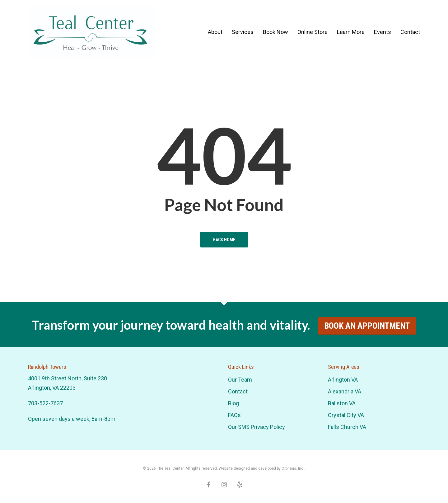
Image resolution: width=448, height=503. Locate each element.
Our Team (240, 380)
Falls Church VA (347, 427)
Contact (238, 391)
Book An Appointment (367, 326)
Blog (233, 403)
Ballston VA (342, 403)
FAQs (234, 415)
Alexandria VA (345, 391)
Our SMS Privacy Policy (257, 427)
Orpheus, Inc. (293, 468)
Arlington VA (343, 380)
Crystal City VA (346, 415)
